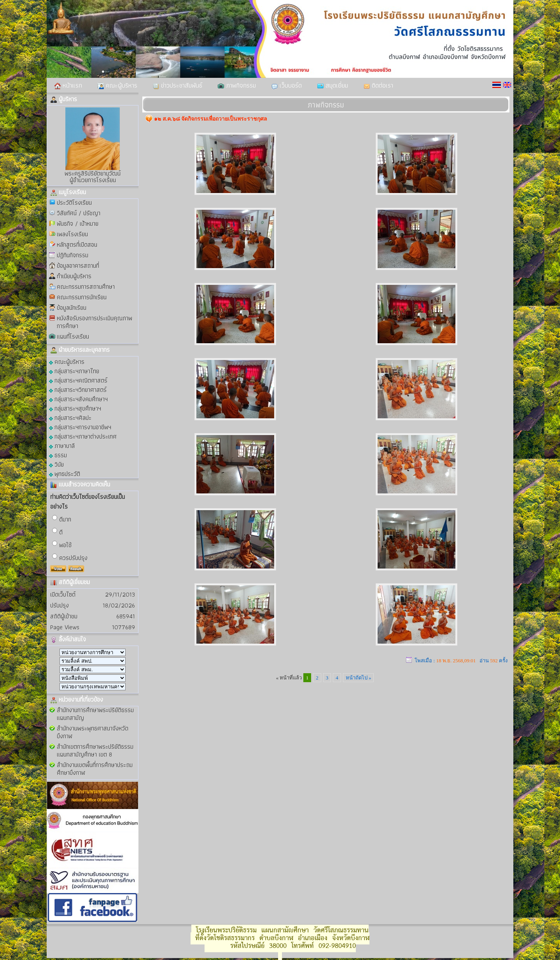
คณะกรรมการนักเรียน (82, 297)
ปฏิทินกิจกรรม (73, 255)
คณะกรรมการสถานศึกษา (86, 287)
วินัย (56, 464)
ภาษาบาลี (62, 445)
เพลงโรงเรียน (72, 234)
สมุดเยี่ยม (333, 85)
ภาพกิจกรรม (237, 85)
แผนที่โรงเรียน (73, 336)
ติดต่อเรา (378, 85)
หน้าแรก (68, 85)
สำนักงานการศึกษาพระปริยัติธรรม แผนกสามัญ (95, 714)
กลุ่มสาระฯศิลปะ (70, 417)
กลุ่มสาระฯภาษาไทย (74, 371)
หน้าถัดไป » (359, 678)
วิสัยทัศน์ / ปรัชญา (79, 213)
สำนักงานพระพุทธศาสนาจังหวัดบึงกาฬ (93, 732)
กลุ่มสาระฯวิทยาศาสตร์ (78, 389)
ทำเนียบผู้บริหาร (74, 276)
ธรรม (58, 455)
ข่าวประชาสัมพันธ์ (178, 85)
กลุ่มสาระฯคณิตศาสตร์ (78, 380)
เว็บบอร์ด (287, 85)
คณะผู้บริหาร (117, 85)
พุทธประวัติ (65, 473)
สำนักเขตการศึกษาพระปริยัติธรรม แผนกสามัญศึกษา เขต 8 (95, 750)
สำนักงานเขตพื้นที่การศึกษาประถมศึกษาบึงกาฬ (95, 769)
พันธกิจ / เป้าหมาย (78, 224)
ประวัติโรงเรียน (74, 203)
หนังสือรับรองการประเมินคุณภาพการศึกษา (94, 322)
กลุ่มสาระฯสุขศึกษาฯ (75, 408)
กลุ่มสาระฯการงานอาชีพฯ (80, 427)
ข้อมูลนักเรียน (72, 308)
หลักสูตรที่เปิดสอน (77, 245)
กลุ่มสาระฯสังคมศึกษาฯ (78, 399)
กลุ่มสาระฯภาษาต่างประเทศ (83, 436)
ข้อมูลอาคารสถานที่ (78, 266)
